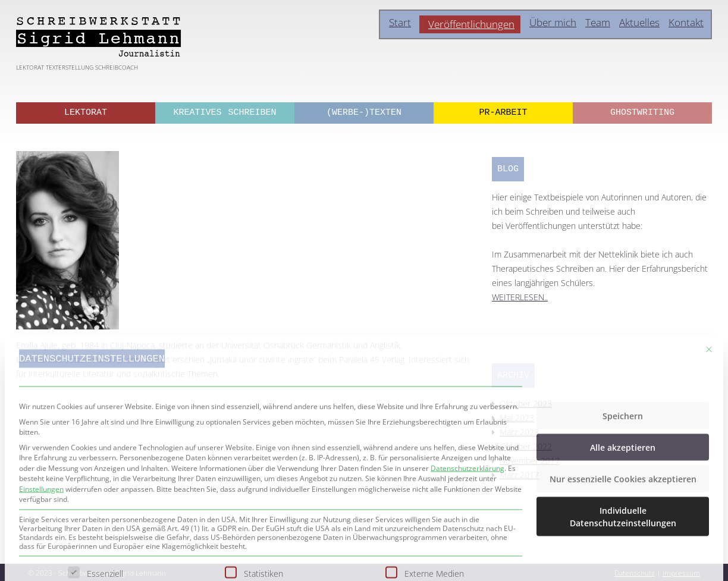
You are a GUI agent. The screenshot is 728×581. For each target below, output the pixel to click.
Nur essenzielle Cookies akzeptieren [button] (623, 566)
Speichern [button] (623, 503)
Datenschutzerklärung (467, 556)
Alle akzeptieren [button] (623, 535)
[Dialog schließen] (709, 437)
